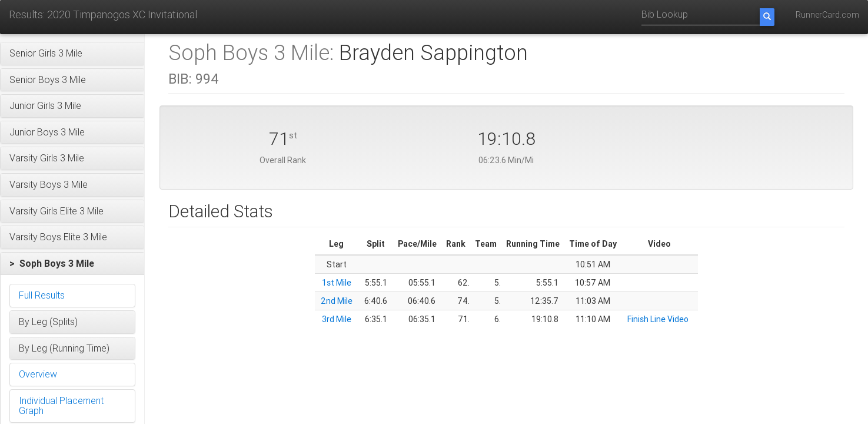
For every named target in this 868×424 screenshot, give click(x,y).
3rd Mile (337, 319)
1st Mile (337, 283)
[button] (72, 54)
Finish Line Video (658, 319)
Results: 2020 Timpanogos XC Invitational (103, 14)
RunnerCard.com (827, 15)
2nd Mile (337, 301)
